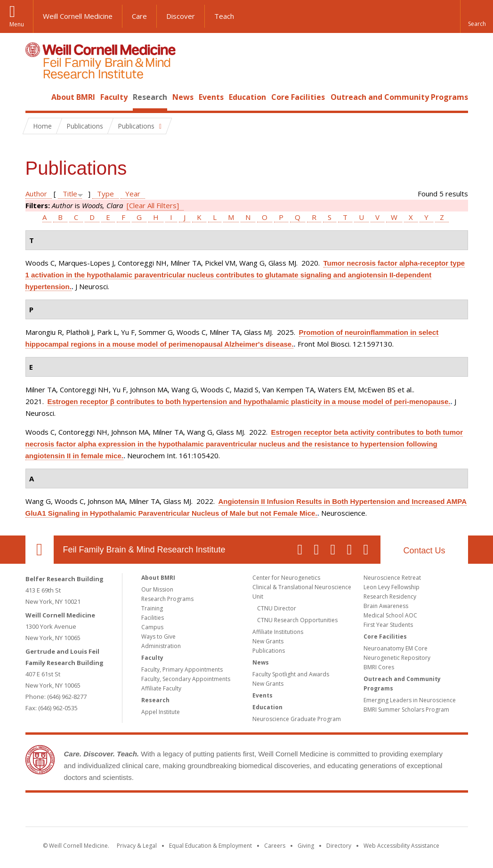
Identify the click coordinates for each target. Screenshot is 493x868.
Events (211, 97)
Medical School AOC (390, 615)
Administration (161, 646)
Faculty (114, 97)
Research (150, 97)
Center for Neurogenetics (286, 578)
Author (36, 194)
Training (152, 608)
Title (70, 194)
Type (105, 194)
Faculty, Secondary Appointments (186, 679)
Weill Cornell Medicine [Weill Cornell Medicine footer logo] (178, 811)
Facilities (153, 618)
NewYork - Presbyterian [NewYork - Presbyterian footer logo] (325, 811)
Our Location (40, 550)
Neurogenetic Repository (397, 658)
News (183, 97)
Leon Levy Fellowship (392, 587)
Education (247, 97)
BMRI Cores (379, 667)
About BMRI (73, 97)
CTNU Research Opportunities (297, 620)
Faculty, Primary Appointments (182, 669)
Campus (152, 627)
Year (133, 194)
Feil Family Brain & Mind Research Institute (144, 550)
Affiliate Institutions (278, 632)
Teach (224, 16)
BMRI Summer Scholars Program (406, 710)
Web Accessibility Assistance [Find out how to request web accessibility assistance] (401, 846)
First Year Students (388, 625)
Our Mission (157, 589)
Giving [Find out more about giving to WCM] (306, 846)
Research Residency (390, 596)
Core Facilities (298, 97)
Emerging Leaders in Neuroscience (410, 700)
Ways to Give (158, 637)
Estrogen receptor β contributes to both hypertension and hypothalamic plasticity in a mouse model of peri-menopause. (249, 402)
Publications (269, 651)
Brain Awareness (386, 606)
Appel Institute (161, 712)
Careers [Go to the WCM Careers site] (275, 846)
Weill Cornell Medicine (78, 16)
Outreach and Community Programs (399, 97)
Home (36, 97)
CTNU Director (277, 608)
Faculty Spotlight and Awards (291, 674)
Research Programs (167, 599)
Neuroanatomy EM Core (396, 648)
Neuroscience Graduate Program (297, 719)
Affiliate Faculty (161, 688)
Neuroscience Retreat (392, 578)
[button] (477, 16)
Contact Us (424, 551)
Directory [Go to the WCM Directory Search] (339, 846)
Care (139, 16)
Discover (181, 16)
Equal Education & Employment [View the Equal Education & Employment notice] (210, 846)
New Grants (268, 641)
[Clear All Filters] (153, 205)
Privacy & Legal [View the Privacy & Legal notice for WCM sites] (137, 846)
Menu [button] (17, 24)
